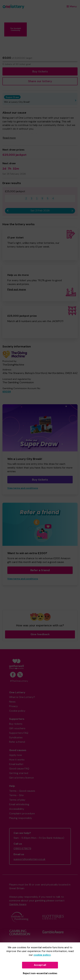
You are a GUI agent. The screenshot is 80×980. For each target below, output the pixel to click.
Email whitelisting (19, 804)
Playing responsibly (21, 818)
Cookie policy (17, 711)
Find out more (17, 289)
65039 (7, 392)
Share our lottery (40, 81)
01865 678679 (22, 848)
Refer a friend (40, 570)
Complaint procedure (22, 813)
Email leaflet (16, 764)
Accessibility (17, 809)
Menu (72, 6)
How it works (17, 760)
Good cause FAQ (19, 769)
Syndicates (16, 737)
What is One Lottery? (22, 697)
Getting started (19, 773)
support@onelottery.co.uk (29, 859)
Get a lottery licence (21, 778)
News (12, 702)
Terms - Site (16, 795)
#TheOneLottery (19, 681)
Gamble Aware (18, 904)
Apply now (16, 755)
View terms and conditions (23, 488)
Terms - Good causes (22, 791)
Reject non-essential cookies (40, 973)
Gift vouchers (17, 728)
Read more (9, 138)
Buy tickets (40, 71)
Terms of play (17, 800)
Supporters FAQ (19, 733)
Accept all (40, 965)
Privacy (13, 706)
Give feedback (40, 634)
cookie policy (42, 955)
